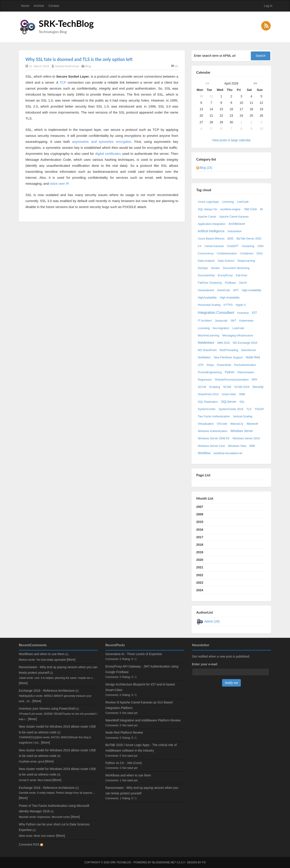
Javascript (221, 321)
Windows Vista (237, 446)
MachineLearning (209, 336)
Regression (205, 380)
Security (258, 387)
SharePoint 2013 (208, 394)
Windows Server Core (211, 446)
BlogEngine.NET (164, 862)
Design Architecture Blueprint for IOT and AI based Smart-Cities (140, 687)
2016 (200, 530)
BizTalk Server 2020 (249, 239)
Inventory (243, 313)
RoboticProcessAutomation (232, 380)
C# (200, 246)
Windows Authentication (213, 431)
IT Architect (205, 321)
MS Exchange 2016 (245, 343)
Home (25, 6)
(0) (175, 66)
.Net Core (250, 209)
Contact (54, 6)
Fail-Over (242, 275)
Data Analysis (206, 261)
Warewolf (252, 424)
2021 (200, 567)
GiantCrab (223, 290)
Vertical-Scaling (243, 416)
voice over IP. (60, 184)
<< (207, 83)
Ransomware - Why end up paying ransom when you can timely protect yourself (142, 790)
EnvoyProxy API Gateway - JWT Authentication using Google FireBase (142, 669)
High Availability (251, 290)
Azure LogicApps (208, 202)
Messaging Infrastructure (238, 336)
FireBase (230, 283)
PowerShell (224, 365)
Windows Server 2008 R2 (214, 438)
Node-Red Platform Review (124, 732)
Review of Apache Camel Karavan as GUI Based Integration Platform (139, 705)
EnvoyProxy (225, 275)
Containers (247, 253)
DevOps (203, 268)
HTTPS (228, 305)
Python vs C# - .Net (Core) (124, 763)
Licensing (228, 202)
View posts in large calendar (231, 140)
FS (204, 862)
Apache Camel (207, 217)
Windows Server (242, 431)
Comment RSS (31, 844)
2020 (200, 560)
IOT (254, 313)
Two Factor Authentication (214, 416)
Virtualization (206, 424)
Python (230, 372)
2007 (200, 507)
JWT (233, 321)
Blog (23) (206, 168)
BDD (231, 239)
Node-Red (253, 357)
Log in (268, 6)
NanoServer (249, 350)
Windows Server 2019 (246, 438)
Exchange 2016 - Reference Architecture (47, 691)
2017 (200, 537)
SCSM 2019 (242, 387)
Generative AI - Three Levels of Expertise (134, 654)
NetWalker (204, 357)
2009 (200, 514)
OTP (201, 365)
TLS (249, 409)
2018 (200, 545)
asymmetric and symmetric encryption (102, 142)
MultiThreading (229, 350)
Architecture (237, 224)
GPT (236, 290)
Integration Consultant (216, 313)
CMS (260, 246)
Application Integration (212, 224)
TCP (63, 82)
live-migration (221, 328)
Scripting (215, 387)
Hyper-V (241, 305)
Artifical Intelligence (211, 231)
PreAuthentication (245, 365)
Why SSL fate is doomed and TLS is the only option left (79, 59)
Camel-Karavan (214, 246)
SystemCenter (207, 409)
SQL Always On (208, 209)
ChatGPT (233, 246)
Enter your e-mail (205, 664)
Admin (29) (212, 621)
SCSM (227, 387)
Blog (88, 66)
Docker (215, 268)
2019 (200, 552)
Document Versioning (236, 268)
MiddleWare (206, 343)
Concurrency (206, 253)
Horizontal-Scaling (209, 305)
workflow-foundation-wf (228, 453)
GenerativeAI (206, 290)
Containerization (227, 253)
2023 (200, 583)
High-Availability (230, 298)
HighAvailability (207, 298)
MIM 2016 (224, 343)
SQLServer (229, 402)
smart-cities (229, 394)
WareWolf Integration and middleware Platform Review (143, 720)
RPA (254, 380)
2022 (200, 575)
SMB (242, 394)
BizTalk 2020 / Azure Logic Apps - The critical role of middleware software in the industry (141, 748)
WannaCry (237, 424)
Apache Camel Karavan (234, 217)
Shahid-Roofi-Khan (67, 66)
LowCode (243, 202)
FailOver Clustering (210, 283)
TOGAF (259, 409)
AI (261, 209)
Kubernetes (246, 321)
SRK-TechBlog (66, 24)
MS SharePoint (207, 350)
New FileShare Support (228, 357)
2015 (200, 522)
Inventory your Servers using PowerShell (47, 709)
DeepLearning (246, 261)
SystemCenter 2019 (231, 409)
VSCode (222, 424)
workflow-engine (230, 209)
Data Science (226, 261)
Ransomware (246, 372)
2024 (200, 590)
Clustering (248, 246)
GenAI (243, 283)
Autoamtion (235, 231)
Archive (39, 6)
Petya (210, 365)
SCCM (202, 387)
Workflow (204, 453)
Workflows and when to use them (42, 654)
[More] (71, 660)
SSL (242, 402)
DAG (260, 253)
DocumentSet (206, 275)
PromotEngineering (210, 372)
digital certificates (108, 154)
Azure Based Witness (211, 239)
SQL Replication (208, 402)
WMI (252, 446)
